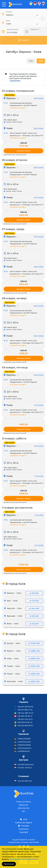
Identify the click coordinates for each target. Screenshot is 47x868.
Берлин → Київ (23, 593)
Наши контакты (24, 802)
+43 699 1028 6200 (25, 764)
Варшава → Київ (23, 616)
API (24, 811)
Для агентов (23, 808)
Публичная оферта (23, 823)
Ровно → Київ (23, 674)
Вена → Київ (23, 624)
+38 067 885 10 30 (25, 710)
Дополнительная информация (24, 859)
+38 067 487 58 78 (25, 707)
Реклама (24, 826)
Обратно (35, 29)
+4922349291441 (24, 748)
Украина (24, 702)
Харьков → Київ (23, 608)
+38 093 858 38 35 (25, 725)
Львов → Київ (23, 666)
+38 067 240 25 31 (25, 719)
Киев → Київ (23, 659)
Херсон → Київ (23, 651)
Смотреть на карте (18, 108)
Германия (24, 734)
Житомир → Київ (23, 681)
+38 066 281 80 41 (25, 716)
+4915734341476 (24, 742)
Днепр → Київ (23, 643)
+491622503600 (24, 739)
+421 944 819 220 (25, 781)
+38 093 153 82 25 (25, 722)
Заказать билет (24, 151)
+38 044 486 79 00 (25, 713)
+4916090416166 (24, 745)
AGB (24, 819)
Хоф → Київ (23, 601)
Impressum (23, 829)
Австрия (24, 760)
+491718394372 (24, 751)
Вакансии (24, 805)
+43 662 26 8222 (25, 768)
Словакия (23, 776)
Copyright (24, 832)
